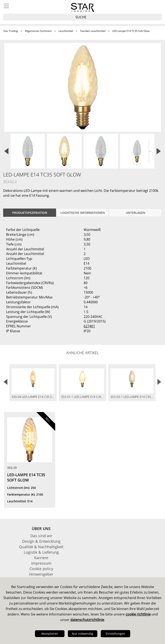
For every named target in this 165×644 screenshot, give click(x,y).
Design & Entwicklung (41, 541)
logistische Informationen (83, 213)
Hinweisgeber (41, 574)
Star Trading (11, 31)
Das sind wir (41, 536)
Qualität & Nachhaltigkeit (41, 547)
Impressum (41, 563)
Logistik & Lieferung (41, 552)
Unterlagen (135, 213)
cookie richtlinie (138, 614)
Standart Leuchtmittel (93, 31)
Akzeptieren (50, 634)
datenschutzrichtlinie (87, 620)
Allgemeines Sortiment (38, 31)
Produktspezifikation (30, 213)
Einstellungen (115, 634)
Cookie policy (41, 569)
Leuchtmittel (66, 31)
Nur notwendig (82, 634)
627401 (89, 326)
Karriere (41, 558)
